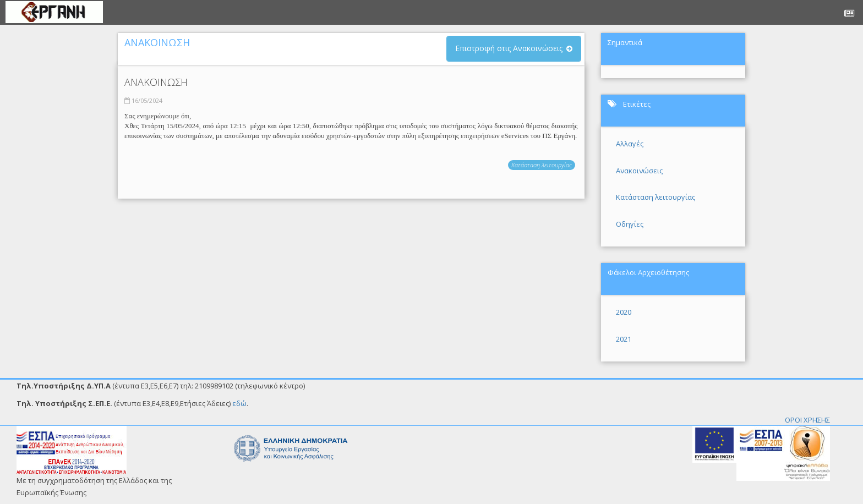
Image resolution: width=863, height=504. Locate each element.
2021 (624, 339)
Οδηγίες (630, 224)
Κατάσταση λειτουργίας (542, 165)
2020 (624, 312)
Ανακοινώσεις (639, 171)
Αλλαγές (630, 144)
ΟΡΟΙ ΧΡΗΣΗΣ (807, 420)
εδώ (239, 403)
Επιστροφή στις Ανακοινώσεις (509, 48)
